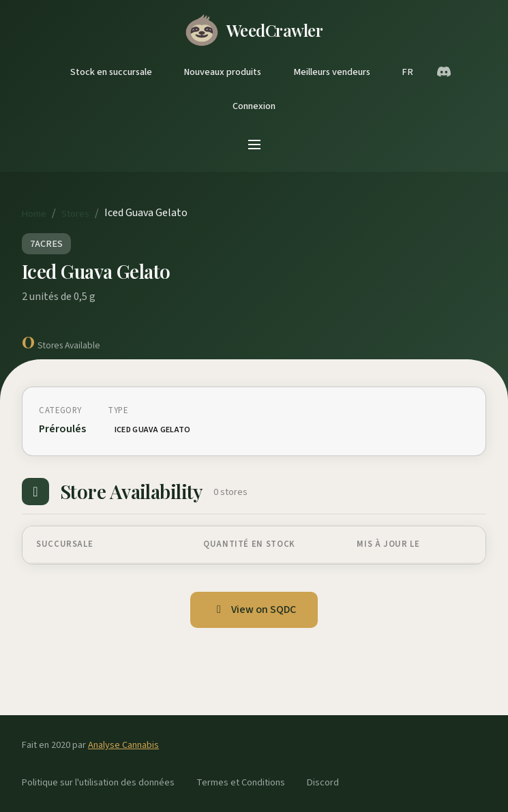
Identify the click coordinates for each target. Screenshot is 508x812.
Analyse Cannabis (123, 745)
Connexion (254, 106)
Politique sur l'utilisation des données (98, 782)
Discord (323, 782)
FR (407, 72)
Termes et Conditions (241, 782)
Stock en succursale (111, 72)
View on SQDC (254, 610)
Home (34, 214)
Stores (75, 214)
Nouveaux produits (222, 72)
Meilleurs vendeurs (332, 72)
